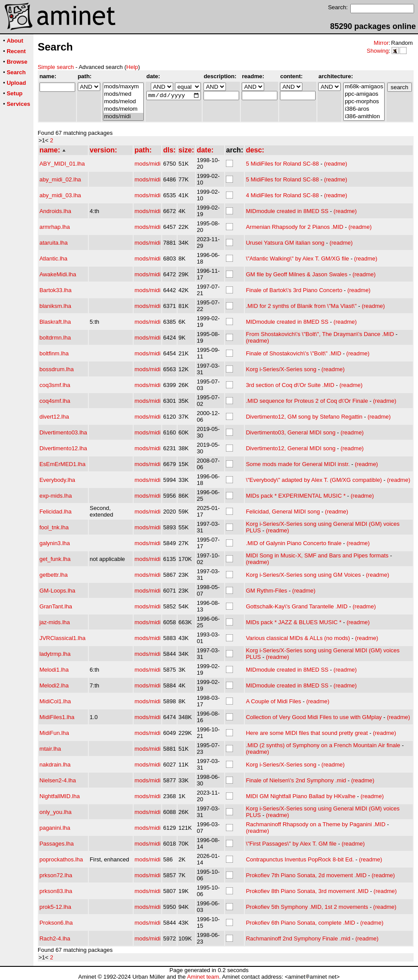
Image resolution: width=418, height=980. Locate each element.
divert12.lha (54, 417)
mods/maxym (123, 87)
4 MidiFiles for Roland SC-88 (282, 195)
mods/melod (123, 102)
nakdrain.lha (55, 765)
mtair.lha (50, 749)
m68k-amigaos (364, 87)
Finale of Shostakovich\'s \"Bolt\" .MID (293, 353)
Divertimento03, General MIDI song (291, 432)
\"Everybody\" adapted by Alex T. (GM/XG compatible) (314, 480)
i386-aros (364, 109)
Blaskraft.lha (55, 322)
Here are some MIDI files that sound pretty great (307, 733)
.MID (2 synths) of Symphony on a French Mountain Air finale (323, 745)
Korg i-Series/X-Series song (281, 369)
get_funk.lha (55, 559)
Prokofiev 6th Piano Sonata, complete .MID (300, 923)
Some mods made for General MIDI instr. (298, 464)
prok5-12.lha (55, 907)
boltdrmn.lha (55, 338)
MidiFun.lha (54, 733)
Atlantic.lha (54, 259)
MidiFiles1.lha (57, 717)
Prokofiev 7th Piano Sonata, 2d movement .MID (306, 875)
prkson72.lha (56, 875)
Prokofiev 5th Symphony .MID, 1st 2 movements (307, 907)
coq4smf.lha (55, 401)
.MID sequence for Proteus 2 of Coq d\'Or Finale (307, 401)
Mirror (381, 43)
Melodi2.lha (54, 685)
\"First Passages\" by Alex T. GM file (291, 844)
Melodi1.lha (54, 670)
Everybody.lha (57, 480)
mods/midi (123, 117)
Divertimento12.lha (63, 448)
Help (132, 67)
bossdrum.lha (57, 369)
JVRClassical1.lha (63, 638)
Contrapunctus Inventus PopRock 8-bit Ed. (300, 859)
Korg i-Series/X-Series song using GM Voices (303, 575)
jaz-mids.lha (55, 622)
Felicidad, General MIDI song (283, 512)
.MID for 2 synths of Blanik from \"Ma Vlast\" (301, 306)
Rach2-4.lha (55, 938)
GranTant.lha (56, 606)
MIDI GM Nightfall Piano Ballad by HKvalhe (300, 796)
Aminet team (203, 977)
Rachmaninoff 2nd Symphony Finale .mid (298, 938)
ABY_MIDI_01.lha (62, 164)
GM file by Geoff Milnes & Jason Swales (296, 274)
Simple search (56, 67)
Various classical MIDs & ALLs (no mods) (298, 638)
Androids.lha (55, 211)
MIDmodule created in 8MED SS (287, 211)
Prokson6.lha (56, 923)
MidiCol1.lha (55, 701)
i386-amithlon (364, 117)
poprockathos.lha (61, 859)
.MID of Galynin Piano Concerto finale (294, 543)
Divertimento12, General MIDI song (291, 448)
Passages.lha (57, 844)
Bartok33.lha (56, 290)
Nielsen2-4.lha (58, 780)
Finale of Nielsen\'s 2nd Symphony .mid (296, 780)
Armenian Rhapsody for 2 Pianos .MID (294, 227)
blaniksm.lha (55, 306)
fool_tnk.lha (54, 527)
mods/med (123, 94)
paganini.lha (55, 828)
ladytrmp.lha (55, 654)
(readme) (336, 164)
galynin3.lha (55, 543)
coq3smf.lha (55, 385)
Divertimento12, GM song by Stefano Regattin (304, 417)
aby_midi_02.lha (60, 179)
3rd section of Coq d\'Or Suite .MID (290, 385)
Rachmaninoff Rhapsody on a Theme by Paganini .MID (315, 824)
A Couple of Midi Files (273, 701)
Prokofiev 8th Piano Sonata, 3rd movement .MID (307, 891)
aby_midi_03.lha (60, 195)
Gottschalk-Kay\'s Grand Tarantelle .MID (296, 606)
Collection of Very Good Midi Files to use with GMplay (314, 717)
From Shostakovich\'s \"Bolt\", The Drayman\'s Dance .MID (320, 334)
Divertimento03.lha (63, 432)
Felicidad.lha (56, 512)
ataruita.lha (54, 243)
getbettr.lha (54, 575)
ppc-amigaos (364, 94)
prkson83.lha (56, 891)
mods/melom (123, 109)
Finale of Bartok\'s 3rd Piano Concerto (294, 290)
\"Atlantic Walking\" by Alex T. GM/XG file (297, 259)
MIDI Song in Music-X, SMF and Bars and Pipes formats (317, 555)
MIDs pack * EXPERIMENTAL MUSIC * (296, 496)
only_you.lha (56, 812)
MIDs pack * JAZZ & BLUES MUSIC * (293, 622)
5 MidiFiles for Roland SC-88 (282, 164)
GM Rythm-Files (266, 591)
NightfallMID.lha (60, 796)
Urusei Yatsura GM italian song (285, 243)
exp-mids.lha (56, 496)
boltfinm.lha (54, 353)
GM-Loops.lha (58, 591)
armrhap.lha (55, 227)
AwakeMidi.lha (58, 274)
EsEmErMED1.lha (63, 464)
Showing (378, 51)
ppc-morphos (364, 102)
